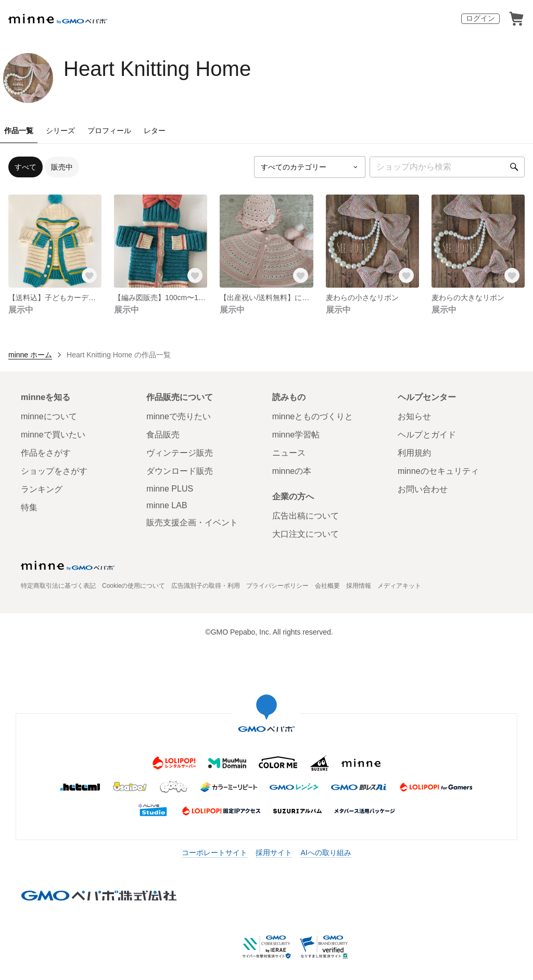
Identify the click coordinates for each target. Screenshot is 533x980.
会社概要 (327, 586)
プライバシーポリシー (277, 586)
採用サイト (274, 853)
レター (155, 131)
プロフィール (109, 131)
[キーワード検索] (447, 167)
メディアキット (399, 586)
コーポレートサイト (214, 853)
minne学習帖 (296, 435)
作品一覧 (19, 131)
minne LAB (167, 505)
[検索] (514, 167)
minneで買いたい (53, 435)
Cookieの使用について (134, 586)
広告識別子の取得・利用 (206, 586)
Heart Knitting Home (157, 69)
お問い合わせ (423, 489)
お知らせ (414, 416)
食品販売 (163, 435)
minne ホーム (30, 355)
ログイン (480, 18)
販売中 (62, 167)
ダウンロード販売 (180, 471)
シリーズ (60, 131)
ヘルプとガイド (427, 435)
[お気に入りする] (89, 275)
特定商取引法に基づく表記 (58, 586)
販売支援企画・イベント (192, 523)
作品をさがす (46, 453)
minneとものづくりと (313, 416)
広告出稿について (306, 516)
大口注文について (306, 534)
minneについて (49, 416)
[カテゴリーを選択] (310, 167)
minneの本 (292, 471)
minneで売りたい (179, 416)
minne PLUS (170, 489)
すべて (26, 167)
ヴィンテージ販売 (180, 453)
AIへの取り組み (326, 853)
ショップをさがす (54, 471)
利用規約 (414, 453)
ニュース (289, 453)
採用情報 (359, 586)
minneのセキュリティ (438, 471)
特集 (29, 507)
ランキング (42, 489)
